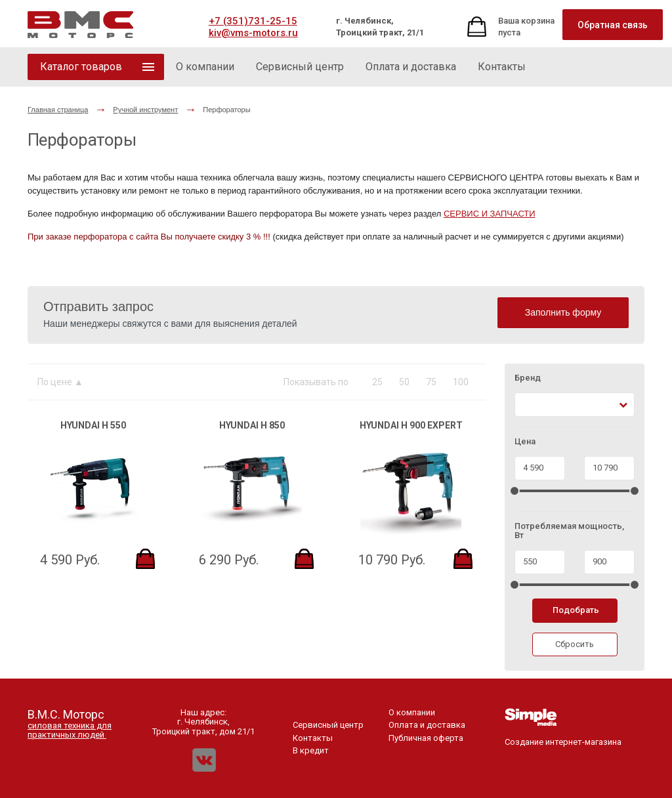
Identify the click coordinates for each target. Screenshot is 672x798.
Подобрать (576, 610)
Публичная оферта (426, 738)
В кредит (311, 750)
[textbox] (526, 405)
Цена (525, 442)
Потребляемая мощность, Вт (569, 531)
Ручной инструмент (145, 110)
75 (431, 382)
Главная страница (58, 110)
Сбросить (575, 644)
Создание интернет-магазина (563, 737)
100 (461, 382)
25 (377, 382)
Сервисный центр (328, 725)
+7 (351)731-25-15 (253, 21)
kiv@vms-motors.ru (253, 33)
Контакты (313, 738)
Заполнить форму (563, 312)
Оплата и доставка (427, 725)
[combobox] (575, 405)
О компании (412, 712)
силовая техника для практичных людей (70, 730)
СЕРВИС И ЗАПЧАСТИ (490, 214)
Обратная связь (613, 25)
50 (404, 382)
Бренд (528, 378)
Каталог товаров (81, 67)
